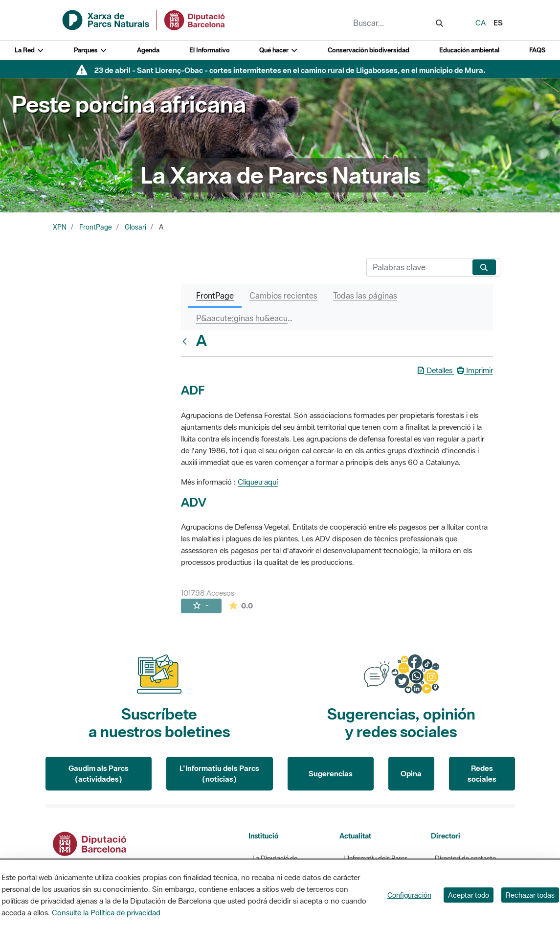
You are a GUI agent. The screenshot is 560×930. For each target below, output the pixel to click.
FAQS (537, 50)
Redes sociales (482, 774)
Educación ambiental (469, 50)
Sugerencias (331, 773)
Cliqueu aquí (258, 482)
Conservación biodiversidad (369, 50)
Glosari (135, 227)
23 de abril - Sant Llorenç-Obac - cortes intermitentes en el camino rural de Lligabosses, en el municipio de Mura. (290, 70)
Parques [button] (90, 50)
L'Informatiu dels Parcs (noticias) (219, 774)
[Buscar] (417, 267)
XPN (60, 227)
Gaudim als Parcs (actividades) (99, 774)
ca (481, 23)
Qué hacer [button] (279, 50)
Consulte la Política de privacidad (106, 912)
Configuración (409, 895)
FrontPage (96, 227)
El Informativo (210, 50)
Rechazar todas (530, 895)
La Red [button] (29, 50)
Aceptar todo (469, 895)
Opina (411, 773)
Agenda (148, 50)
